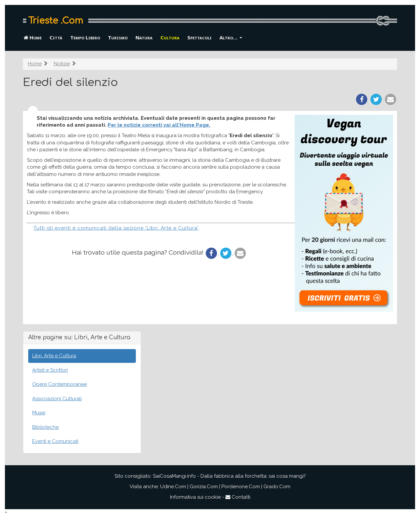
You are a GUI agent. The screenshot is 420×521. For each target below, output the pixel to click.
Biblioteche (45, 427)
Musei (39, 413)
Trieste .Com (56, 21)
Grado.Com (277, 487)
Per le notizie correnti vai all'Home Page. (159, 125)
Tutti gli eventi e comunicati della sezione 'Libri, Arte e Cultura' (116, 228)
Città (56, 37)
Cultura (170, 37)
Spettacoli (199, 37)
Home (33, 37)
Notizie (62, 64)
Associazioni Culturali (57, 399)
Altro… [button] (231, 37)
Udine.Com (173, 487)
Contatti (238, 497)
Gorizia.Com (204, 487)
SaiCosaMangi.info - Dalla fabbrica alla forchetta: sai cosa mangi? (229, 476)
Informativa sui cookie (195, 497)
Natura (144, 37)
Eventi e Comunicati (55, 441)
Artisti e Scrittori (50, 370)
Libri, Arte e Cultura (54, 356)
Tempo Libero (85, 37)
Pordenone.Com (241, 487)
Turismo (118, 37)
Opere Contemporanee (60, 384)
